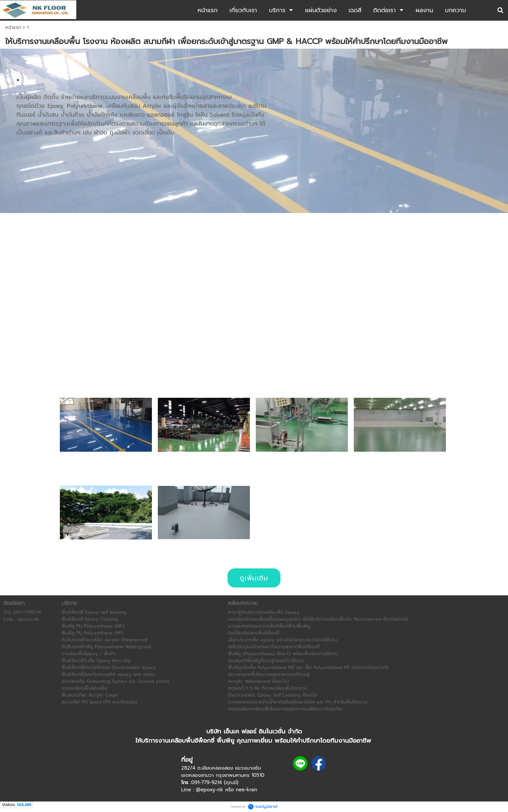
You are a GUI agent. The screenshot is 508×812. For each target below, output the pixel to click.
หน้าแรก (13, 27)
